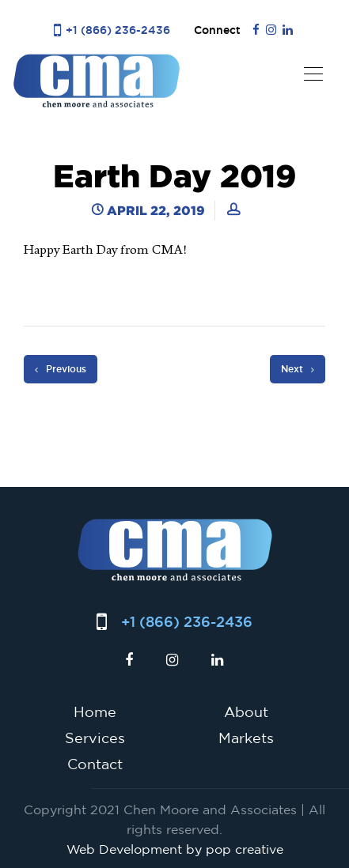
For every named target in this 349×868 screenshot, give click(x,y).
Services (95, 738)
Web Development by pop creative (175, 849)
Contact (95, 764)
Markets (246, 738)
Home (95, 711)
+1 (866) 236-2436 (118, 30)
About (246, 711)
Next (298, 369)
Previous (61, 369)
